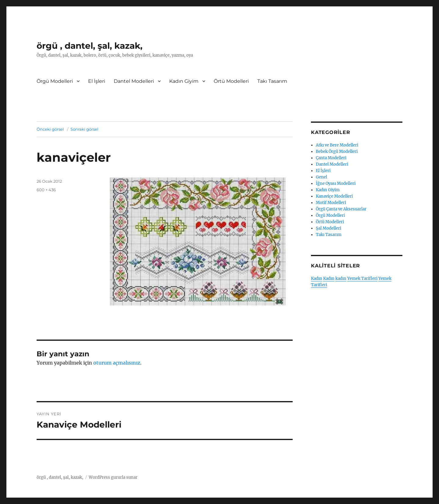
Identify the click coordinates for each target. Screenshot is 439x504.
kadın (341, 278)
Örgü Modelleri (55, 81)
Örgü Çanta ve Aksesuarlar (341, 209)
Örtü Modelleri (231, 81)
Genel (321, 177)
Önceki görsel (50, 129)
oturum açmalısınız (117, 363)
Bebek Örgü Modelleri (337, 152)
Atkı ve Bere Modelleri (337, 145)
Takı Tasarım (272, 81)
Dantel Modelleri (134, 81)
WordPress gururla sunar (113, 477)
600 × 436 (46, 190)
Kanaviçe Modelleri (334, 196)
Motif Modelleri (331, 203)
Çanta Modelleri (331, 158)
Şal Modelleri (328, 228)
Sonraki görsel (84, 129)
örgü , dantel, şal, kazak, (89, 46)
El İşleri (97, 81)
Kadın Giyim (184, 81)
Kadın (317, 278)
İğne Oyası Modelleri (336, 183)
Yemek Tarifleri (362, 278)
